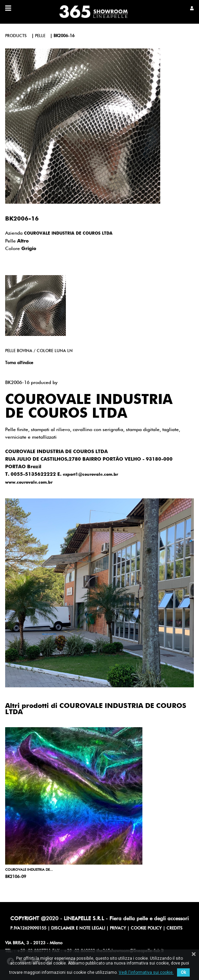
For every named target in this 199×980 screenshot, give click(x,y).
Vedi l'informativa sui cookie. (146, 972)
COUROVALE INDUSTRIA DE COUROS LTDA (68, 234)
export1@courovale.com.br (90, 475)
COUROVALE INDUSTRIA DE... (29, 870)
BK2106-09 (16, 877)
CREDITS (174, 928)
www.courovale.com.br (29, 483)
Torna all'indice (19, 363)
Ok (183, 972)
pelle (40, 36)
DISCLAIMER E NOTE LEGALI (78, 928)
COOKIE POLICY (146, 928)
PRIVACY (118, 928)
